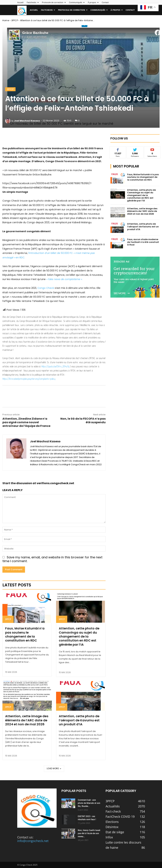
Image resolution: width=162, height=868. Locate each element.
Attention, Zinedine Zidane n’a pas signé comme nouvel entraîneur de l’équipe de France (26, 422)
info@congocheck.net (33, 841)
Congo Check (46, 288)
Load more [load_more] (54, 768)
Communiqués (77, 2)
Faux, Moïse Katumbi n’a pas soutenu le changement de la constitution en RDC (25, 634)
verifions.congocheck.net (55, 483)
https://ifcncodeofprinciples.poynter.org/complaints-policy (29, 379)
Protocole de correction (54, 2)
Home (6, 20)
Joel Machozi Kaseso (27, 121)
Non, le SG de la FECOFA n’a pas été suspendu (83, 420)
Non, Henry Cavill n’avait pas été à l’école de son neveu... (89, 833)
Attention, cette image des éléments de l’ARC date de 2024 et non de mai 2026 (27, 720)
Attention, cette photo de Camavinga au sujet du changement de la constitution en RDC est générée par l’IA (79, 636)
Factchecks (33, 2)
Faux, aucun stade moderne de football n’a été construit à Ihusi (143, 242)
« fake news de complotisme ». (64, 279)
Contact (105, 2)
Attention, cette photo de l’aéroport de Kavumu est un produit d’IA (79, 720)
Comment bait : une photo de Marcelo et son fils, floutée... (89, 803)
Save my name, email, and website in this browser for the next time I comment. (52, 559)
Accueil (20, 2)
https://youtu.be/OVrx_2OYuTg (55, 366)
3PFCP (15, 20)
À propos (93, 2)
